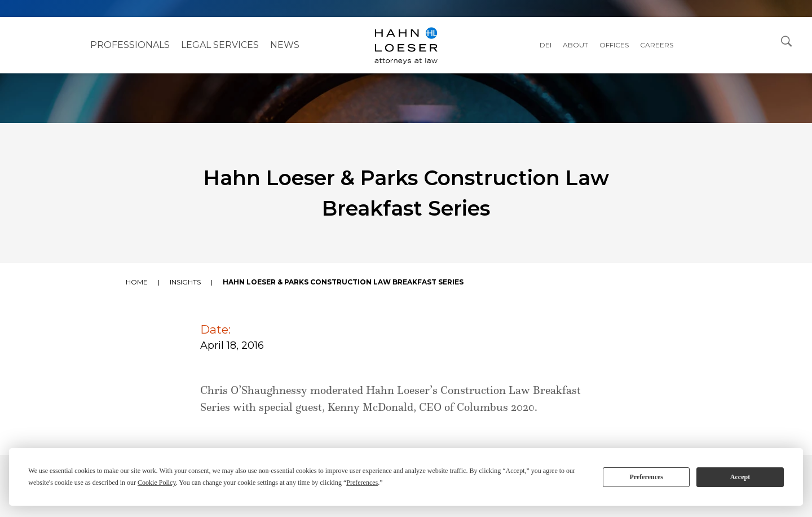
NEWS (285, 45)
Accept (740, 477)
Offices (614, 45)
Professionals (130, 45)
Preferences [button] (362, 483)
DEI (546, 45)
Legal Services (220, 45)
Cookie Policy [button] (157, 483)
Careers (657, 45)
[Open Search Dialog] (787, 41)
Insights (185, 282)
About (575, 45)
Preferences (646, 477)
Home (137, 282)
